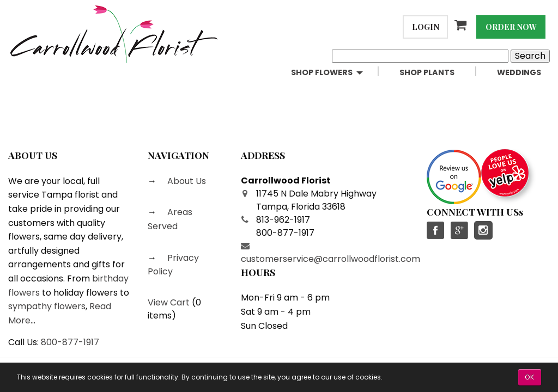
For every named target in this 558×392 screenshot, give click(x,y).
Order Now (511, 27)
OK (530, 377)
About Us (186, 181)
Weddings (519, 72)
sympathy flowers (47, 306)
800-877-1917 (70, 342)
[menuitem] (336, 73)
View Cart (169, 302)
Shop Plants (427, 72)
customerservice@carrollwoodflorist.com (330, 259)
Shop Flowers (322, 72)
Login (426, 27)
